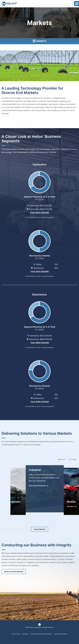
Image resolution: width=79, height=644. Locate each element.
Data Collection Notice (61, 634)
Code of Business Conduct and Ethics (41, 634)
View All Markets (39, 529)
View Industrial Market (37, 486)
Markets (40, 41)
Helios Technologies (36, 627)
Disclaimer (25, 634)
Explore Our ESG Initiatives (14, 572)
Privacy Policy (16, 634)
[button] (76, 4)
